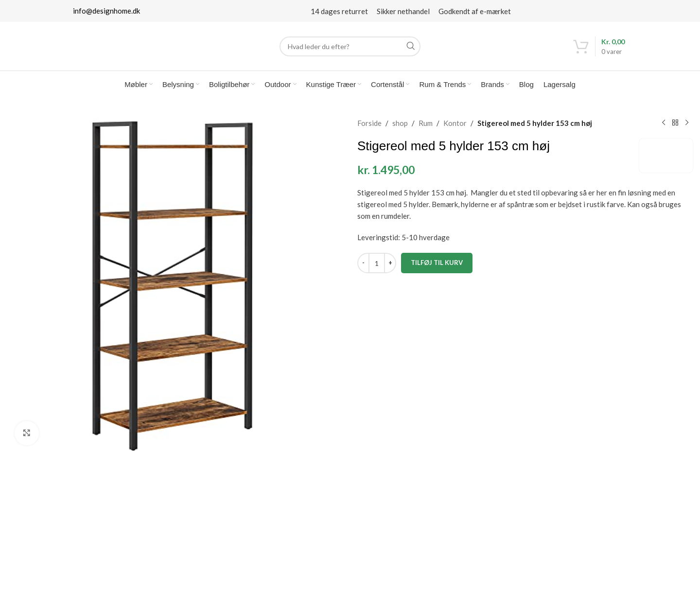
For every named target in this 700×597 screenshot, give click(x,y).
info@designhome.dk (106, 11)
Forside (369, 123)
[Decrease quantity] (363, 263)
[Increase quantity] (390, 263)
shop (400, 123)
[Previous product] (664, 123)
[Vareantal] (377, 263)
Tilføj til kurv (437, 263)
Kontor (455, 123)
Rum (426, 123)
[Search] (350, 46)
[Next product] (687, 123)
